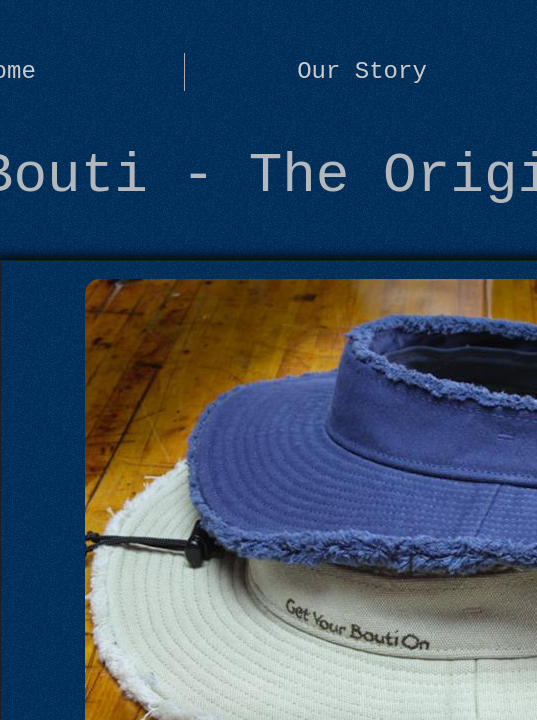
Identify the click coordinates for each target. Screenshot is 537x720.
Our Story (362, 71)
